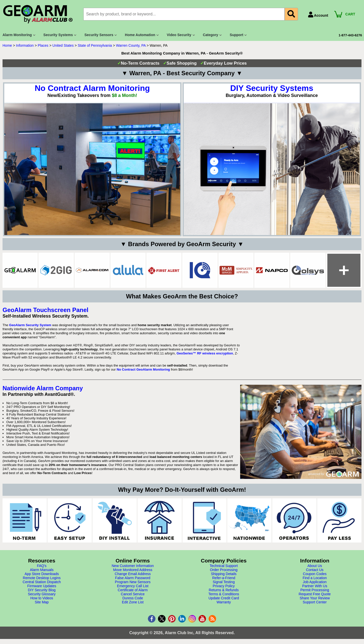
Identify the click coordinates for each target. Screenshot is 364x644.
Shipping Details (224, 574)
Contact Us (315, 570)
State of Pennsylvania (95, 45)
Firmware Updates (42, 586)
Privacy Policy (224, 586)
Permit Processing (315, 590)
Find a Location (315, 578)
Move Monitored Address (133, 570)
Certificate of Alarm (133, 590)
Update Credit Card (224, 598)
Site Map (42, 602)
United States (63, 45)
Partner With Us (315, 586)
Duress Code (133, 598)
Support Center (315, 602)
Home (7, 45)
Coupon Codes (315, 574)
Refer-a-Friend (224, 578)
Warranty (224, 602)
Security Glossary (42, 594)
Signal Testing (224, 582)
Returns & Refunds (224, 590)
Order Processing (224, 570)
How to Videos (42, 598)
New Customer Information (133, 566)
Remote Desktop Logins (42, 578)
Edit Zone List (133, 602)
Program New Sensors (133, 582)
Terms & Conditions (224, 594)
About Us (315, 566)
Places (43, 45)
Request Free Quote (315, 594)
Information (25, 45)
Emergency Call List (133, 586)
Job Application (315, 582)
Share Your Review (315, 598)
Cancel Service (133, 594)
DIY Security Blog (42, 590)
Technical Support (224, 566)
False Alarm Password (133, 578)
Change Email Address (133, 574)
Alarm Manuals (42, 570)
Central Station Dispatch (42, 582)
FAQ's (42, 566)
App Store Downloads (42, 574)
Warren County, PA (131, 45)
